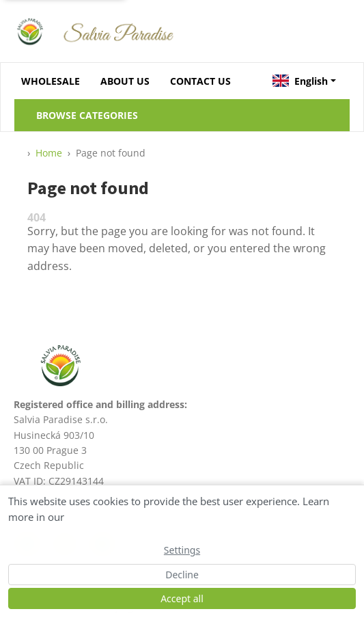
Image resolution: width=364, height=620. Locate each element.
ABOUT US (125, 81)
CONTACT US (200, 81)
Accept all (182, 598)
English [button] (300, 81)
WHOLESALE (51, 81)
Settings (182, 550)
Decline (182, 575)
